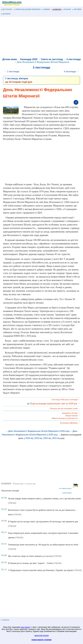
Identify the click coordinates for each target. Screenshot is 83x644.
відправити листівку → (71, 413)
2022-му (47, 438)
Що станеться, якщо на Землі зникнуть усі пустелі (30, 556)
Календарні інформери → (70, 423)
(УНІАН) (12, 503)
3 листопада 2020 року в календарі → (65, 400)
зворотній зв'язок (41, 635)
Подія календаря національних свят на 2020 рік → (54, 404)
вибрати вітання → (73, 416)
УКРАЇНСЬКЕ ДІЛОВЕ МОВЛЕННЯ (27, 9)
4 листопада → (71, 72)
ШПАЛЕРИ (6, 14)
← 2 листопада (12, 72)
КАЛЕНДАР (57, 9)
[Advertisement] (41, 38)
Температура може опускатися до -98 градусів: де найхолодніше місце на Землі (43, 545)
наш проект (25, 627)
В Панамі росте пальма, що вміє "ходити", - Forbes (30, 563)
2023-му (38, 438)
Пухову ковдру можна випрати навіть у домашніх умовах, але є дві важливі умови (44, 499)
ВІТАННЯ (67, 9)
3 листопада (74, 59)
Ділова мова (10, 59)
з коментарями (67, 493)
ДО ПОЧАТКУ (7, 9)
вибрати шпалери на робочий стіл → (66, 418)
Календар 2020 (29, 59)
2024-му (29, 438)
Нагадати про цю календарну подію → (65, 408)
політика (5, 620)
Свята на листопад (52, 59)
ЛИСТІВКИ (77, 9)
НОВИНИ (46, 9)
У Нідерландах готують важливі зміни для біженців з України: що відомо (40, 570)
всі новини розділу (65, 488)
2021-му (56, 438)
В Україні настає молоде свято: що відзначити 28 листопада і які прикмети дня (43, 522)
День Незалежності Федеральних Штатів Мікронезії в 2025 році (39, 431)
